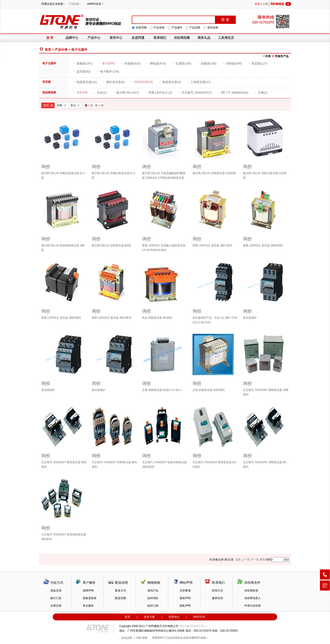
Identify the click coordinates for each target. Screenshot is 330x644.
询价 (46, 167)
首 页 (50, 38)
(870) (156, 63)
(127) (258, 63)
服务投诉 (217, 598)
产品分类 (61, 50)
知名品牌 (127, 638)
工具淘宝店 (226, 38)
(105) (182, 63)
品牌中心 (72, 38)
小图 (100, 106)
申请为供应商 (253, 606)
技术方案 (149, 617)
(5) (159, 93)
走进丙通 (138, 38)
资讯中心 (116, 38)
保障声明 (88, 591)
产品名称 (159, 28)
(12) (85, 82)
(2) (261, 93)
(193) (207, 63)
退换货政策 (90, 598)
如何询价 (153, 598)
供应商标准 (251, 591)
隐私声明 (185, 606)
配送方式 (121, 591)
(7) (126, 93)
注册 (265, 4)
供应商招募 (182, 38)
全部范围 (141, 28)
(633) (131, 63)
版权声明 (185, 598)
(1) (100, 93)
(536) (232, 63)
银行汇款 (56, 598)
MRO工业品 (165, 638)
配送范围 (121, 598)
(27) (199, 82)
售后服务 (88, 606)
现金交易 (56, 591)
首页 (48, 50)
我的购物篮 (281, 4)
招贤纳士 (174, 617)
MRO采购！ (201, 638)
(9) (170, 82)
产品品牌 (195, 28)
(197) (83, 63)
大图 (89, 106)
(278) (108, 71)
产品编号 (177, 28)
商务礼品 (204, 38)
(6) (114, 82)
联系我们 (160, 38)
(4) (233, 93)
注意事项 (185, 591)
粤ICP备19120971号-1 (193, 626)
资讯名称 (213, 28)
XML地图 (142, 638)
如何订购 (153, 606)
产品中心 (94, 38)
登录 (257, 4)
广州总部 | (74, 4)
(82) (82, 71)
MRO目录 (199, 617)
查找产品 (153, 591)
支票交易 (56, 606)
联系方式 (217, 591)
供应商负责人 (253, 598)
